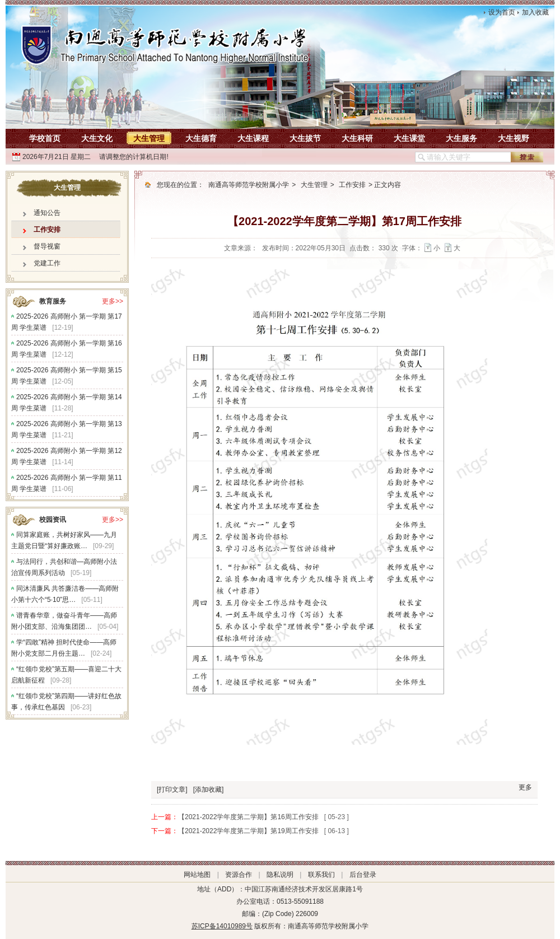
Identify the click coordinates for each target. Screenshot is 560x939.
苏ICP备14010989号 (222, 926)
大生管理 (149, 138)
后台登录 (363, 875)
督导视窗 (47, 246)
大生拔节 (305, 138)
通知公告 (47, 213)
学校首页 (45, 138)
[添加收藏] (209, 789)
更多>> (113, 301)
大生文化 (97, 138)
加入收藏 (535, 12)
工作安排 (47, 230)
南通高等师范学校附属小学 (249, 185)
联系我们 (321, 875)
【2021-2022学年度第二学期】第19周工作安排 (248, 831)
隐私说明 (280, 875)
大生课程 (253, 138)
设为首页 (502, 12)
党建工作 (47, 263)
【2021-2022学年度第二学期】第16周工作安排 (248, 817)
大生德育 (201, 138)
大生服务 (461, 138)
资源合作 (239, 875)
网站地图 (197, 875)
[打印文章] (172, 789)
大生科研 (357, 138)
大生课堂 (409, 138)
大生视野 (514, 138)
